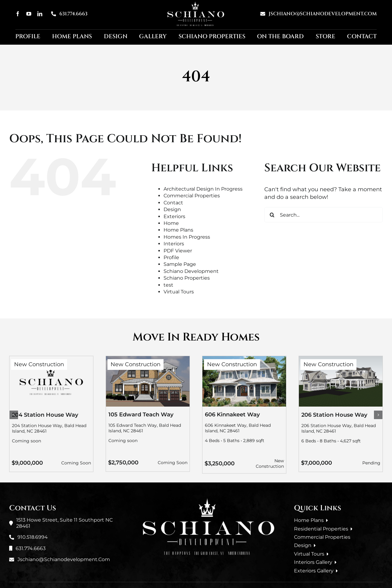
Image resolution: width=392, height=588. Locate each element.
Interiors (174, 244)
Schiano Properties (187, 278)
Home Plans (178, 230)
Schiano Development (191, 271)
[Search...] (324, 215)
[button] (14, 415)
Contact (173, 203)
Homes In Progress (187, 237)
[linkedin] (40, 14)
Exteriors (174, 216)
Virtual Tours (179, 292)
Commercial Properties (192, 196)
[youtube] (29, 14)
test (168, 285)
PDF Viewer (178, 251)
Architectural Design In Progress (203, 189)
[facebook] (18, 14)
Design (172, 209)
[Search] (272, 215)
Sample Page (180, 264)
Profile (171, 257)
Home (171, 223)
